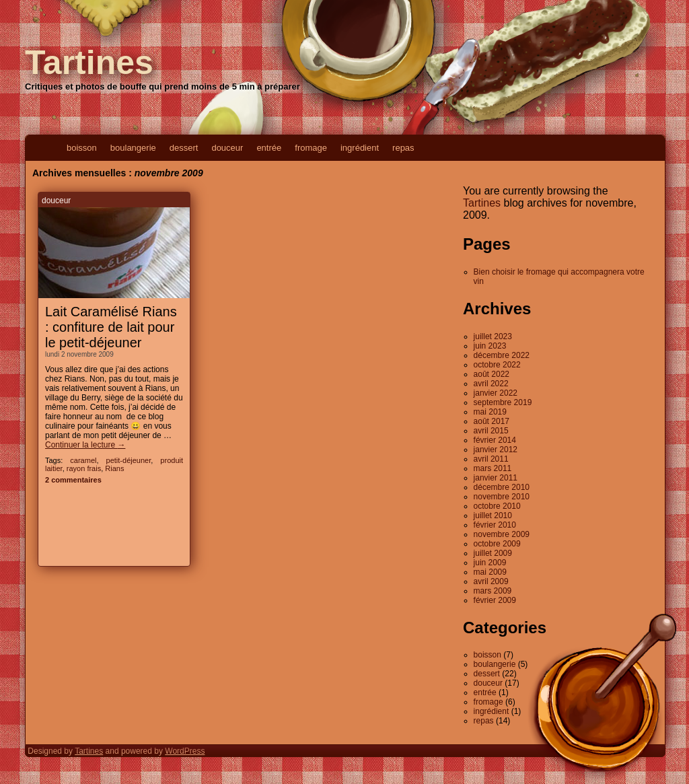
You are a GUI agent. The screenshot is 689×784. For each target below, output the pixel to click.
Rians (114, 468)
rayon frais (84, 468)
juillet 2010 (493, 515)
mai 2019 (490, 412)
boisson (82, 148)
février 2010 (495, 525)
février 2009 (495, 600)
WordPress (185, 751)
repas (403, 148)
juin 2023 (490, 346)
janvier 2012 (496, 450)
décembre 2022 (502, 355)
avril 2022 (491, 384)
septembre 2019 (503, 402)
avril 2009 (491, 581)
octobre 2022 (497, 365)
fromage (311, 148)
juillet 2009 (493, 553)
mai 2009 (490, 572)
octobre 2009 (497, 544)
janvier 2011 (496, 478)
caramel (83, 460)
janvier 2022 (496, 393)
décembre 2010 (502, 487)
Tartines (89, 63)
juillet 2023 (493, 336)
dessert (184, 148)
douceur (227, 148)
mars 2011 (493, 468)
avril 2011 (491, 459)
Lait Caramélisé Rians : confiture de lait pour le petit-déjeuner (111, 327)
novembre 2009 (502, 534)
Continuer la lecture (85, 445)
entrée (269, 148)
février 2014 (495, 440)
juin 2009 (490, 563)
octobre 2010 (497, 506)
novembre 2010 (502, 497)
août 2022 (492, 374)
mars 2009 (493, 591)
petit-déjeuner (129, 460)
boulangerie (133, 148)
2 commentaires (73, 480)
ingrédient (360, 148)
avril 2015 (491, 431)
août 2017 (492, 421)
